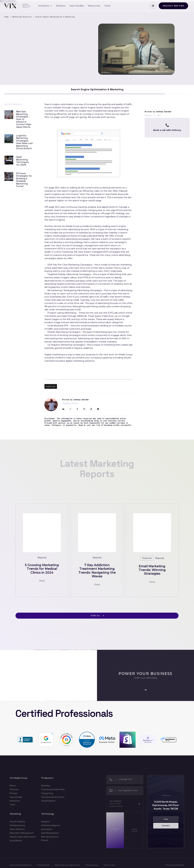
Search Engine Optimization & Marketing (55, 17)
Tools (12, 805)
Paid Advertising (17, 825)
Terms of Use (109, 865)
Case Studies (16, 797)
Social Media (16, 841)
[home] (17, 6)
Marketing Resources (22, 17)
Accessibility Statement (21, 865)
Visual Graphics (48, 801)
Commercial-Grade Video (53, 789)
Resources (15, 801)
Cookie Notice (43, 865)
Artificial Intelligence (51, 825)
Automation (47, 829)
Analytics (46, 822)
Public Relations (17, 829)
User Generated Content (53, 797)
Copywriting (47, 793)
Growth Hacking (17, 822)
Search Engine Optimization (23, 837)
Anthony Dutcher (164, 112)
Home (6, 17)
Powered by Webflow (175, 865)
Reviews (14, 793)
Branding (46, 786)
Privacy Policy (92, 865)
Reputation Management (22, 833)
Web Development (50, 837)
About (13, 786)
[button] (45, 6)
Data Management (50, 833)
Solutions (14, 790)
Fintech (45, 840)
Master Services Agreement (67, 865)
